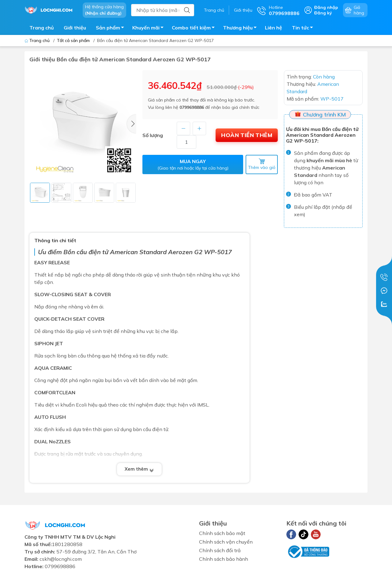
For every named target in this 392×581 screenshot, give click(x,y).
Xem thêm (139, 470)
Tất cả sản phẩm (73, 40)
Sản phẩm (112, 29)
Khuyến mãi (150, 29)
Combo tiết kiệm (195, 29)
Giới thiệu (243, 10)
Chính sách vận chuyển (226, 542)
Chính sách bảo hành (224, 559)
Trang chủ (214, 10)
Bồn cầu (75, 252)
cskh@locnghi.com (61, 559)
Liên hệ (273, 28)
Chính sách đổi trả (220, 550)
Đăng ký (323, 13)
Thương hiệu (241, 29)
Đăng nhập (326, 7)
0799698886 (192, 107)
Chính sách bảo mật (222, 533)
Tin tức (304, 29)
